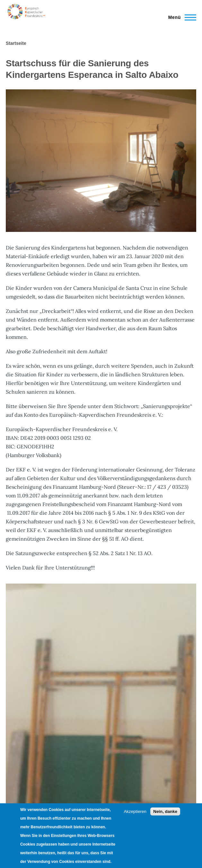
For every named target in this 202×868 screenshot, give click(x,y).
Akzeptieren (135, 811)
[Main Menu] (180, 17)
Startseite (16, 43)
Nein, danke (165, 811)
